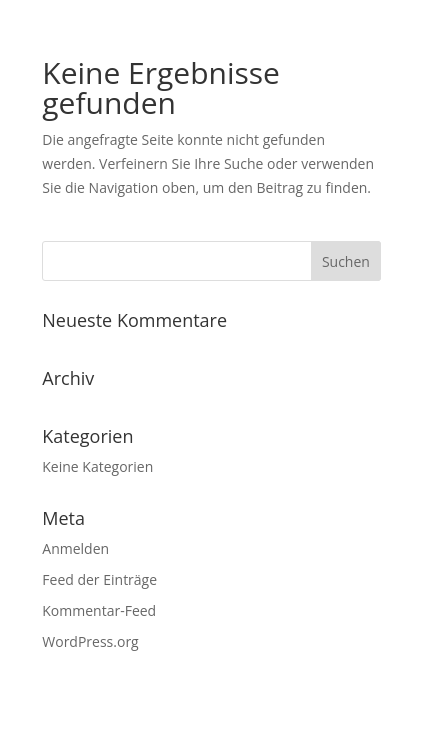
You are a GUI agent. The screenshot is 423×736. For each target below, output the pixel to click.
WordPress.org (90, 641)
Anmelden (75, 548)
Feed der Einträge (99, 579)
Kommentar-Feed (99, 610)
